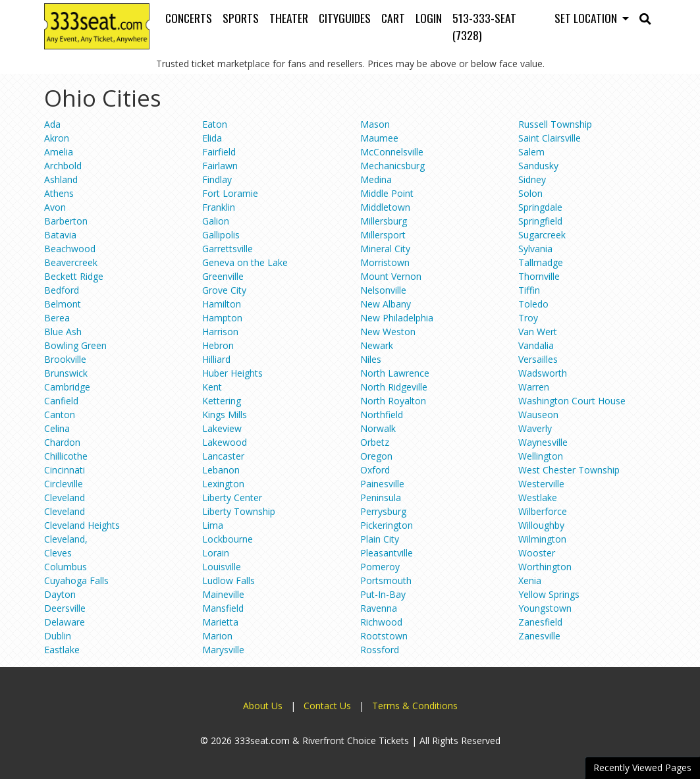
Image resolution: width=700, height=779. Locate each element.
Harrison (220, 332)
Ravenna (379, 608)
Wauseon (538, 415)
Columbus (66, 567)
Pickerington (387, 525)
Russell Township (555, 124)
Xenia (530, 580)
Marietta (220, 622)
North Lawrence (395, 373)
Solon (530, 193)
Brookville (65, 359)
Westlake (538, 497)
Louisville (222, 567)
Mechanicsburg (392, 166)
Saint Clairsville (550, 138)
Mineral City (385, 249)
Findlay (217, 179)
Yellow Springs (549, 594)
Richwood (381, 622)
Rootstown (384, 636)
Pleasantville (387, 553)
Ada (52, 124)
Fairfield (219, 152)
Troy (528, 318)
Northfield (382, 415)
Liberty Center (232, 497)
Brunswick (66, 373)
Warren (534, 387)
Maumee (379, 138)
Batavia (60, 235)
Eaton (215, 124)
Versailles (538, 359)
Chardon (62, 442)
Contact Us (327, 706)
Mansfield (223, 608)
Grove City (224, 290)
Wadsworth (543, 373)
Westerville (541, 484)
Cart (393, 18)
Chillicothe (66, 456)
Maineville (223, 594)
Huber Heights (232, 373)
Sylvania (535, 249)
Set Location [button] (587, 18)
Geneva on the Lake (245, 262)
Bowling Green (75, 345)
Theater (289, 18)
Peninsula (381, 497)
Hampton (222, 318)
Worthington (545, 567)
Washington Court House (572, 401)
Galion (216, 221)
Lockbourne (228, 539)
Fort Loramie (230, 193)
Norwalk (378, 428)
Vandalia (536, 345)
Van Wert (538, 332)
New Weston (388, 332)
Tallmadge (541, 262)
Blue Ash (63, 332)
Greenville (223, 276)
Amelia (59, 152)
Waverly (535, 428)
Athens (59, 193)
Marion (217, 636)
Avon (55, 207)
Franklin (219, 207)
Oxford (375, 470)
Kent (212, 387)
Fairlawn (220, 166)
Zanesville (539, 636)
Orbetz (375, 442)
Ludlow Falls (229, 580)
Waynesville (543, 442)
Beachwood (70, 249)
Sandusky (538, 166)
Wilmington (542, 539)
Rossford (380, 650)
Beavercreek (71, 262)
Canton (60, 415)
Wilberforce (543, 511)
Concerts (189, 18)
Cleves (58, 553)
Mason (375, 124)
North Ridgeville (394, 387)
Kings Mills (225, 415)
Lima (213, 525)
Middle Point (387, 193)
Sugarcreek (542, 235)
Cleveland (65, 497)
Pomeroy (380, 567)
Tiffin (529, 290)
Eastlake (62, 650)
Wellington (541, 456)
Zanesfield (540, 622)
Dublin (58, 636)
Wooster (537, 553)
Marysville (223, 650)
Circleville (64, 484)
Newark (377, 345)
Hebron (218, 345)
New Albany (386, 304)
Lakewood (225, 442)
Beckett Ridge (74, 276)
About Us (263, 706)
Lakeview (222, 428)
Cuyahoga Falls (76, 580)
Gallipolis (221, 235)
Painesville (382, 484)
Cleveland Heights (82, 525)
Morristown (385, 262)
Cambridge (67, 387)
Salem (531, 152)
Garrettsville (228, 249)
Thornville (539, 276)
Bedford (62, 290)
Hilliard (216, 359)
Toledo (533, 304)
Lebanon (221, 470)
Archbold (63, 166)
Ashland (61, 179)
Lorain (216, 553)
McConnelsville (392, 152)
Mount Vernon (391, 276)
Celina (57, 428)
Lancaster (223, 456)
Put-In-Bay (383, 594)
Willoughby (541, 525)
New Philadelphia (397, 318)
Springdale (540, 207)
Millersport (383, 235)
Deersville (65, 608)
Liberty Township (239, 511)
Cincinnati (65, 470)
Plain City (380, 539)
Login (429, 18)
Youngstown (545, 608)
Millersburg (384, 221)
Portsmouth (386, 580)
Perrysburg (383, 511)
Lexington (223, 484)
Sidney (532, 179)
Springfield (540, 221)
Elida (212, 138)
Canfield (61, 401)
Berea (57, 318)
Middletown (385, 207)
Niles (371, 359)
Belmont (63, 304)
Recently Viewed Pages (642, 767)
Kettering (222, 401)
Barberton (66, 221)
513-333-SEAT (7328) (484, 26)
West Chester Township (569, 470)
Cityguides (345, 18)
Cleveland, (66, 539)
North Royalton (393, 401)
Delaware (65, 622)
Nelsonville (383, 290)
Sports (241, 18)
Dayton (60, 594)
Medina (376, 179)
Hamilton (222, 304)
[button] (645, 18)
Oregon (376, 456)
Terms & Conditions (415, 706)
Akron (57, 138)
